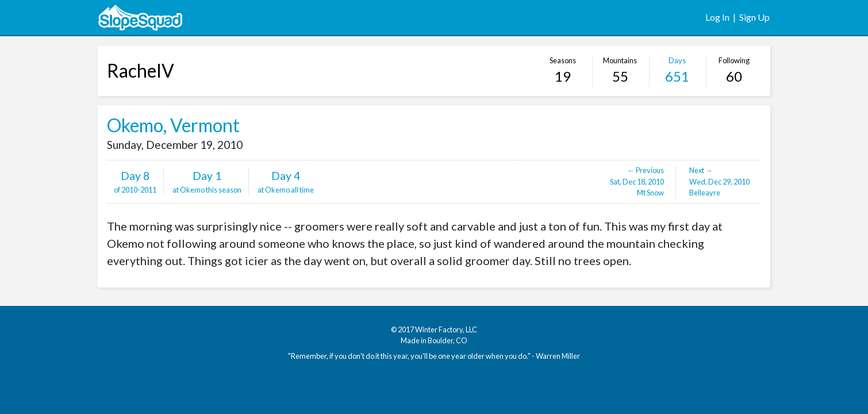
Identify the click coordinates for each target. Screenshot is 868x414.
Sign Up (754, 17)
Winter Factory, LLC (446, 329)
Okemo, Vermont (173, 125)
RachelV (141, 70)
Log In (717, 17)
